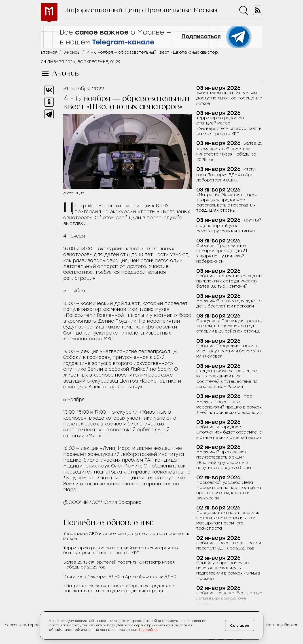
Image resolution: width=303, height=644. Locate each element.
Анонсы (72, 52)
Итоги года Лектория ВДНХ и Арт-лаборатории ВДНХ (120, 577)
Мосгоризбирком (282, 625)
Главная (49, 52)
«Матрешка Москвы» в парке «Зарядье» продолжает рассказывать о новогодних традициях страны (120, 588)
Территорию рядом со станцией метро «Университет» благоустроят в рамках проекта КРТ (121, 550)
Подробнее (149, 630)
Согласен (240, 626)
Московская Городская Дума (32, 625)
